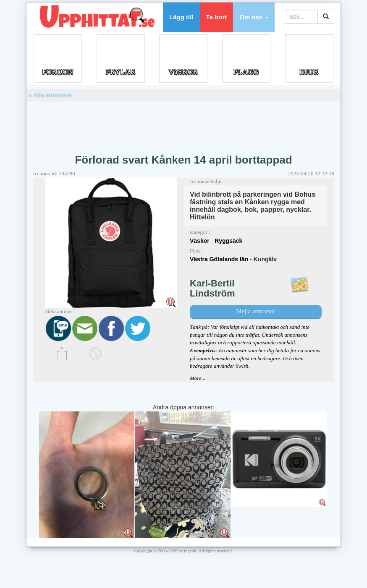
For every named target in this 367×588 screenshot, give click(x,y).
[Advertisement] (183, 125)
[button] (254, 17)
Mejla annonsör (256, 311)
